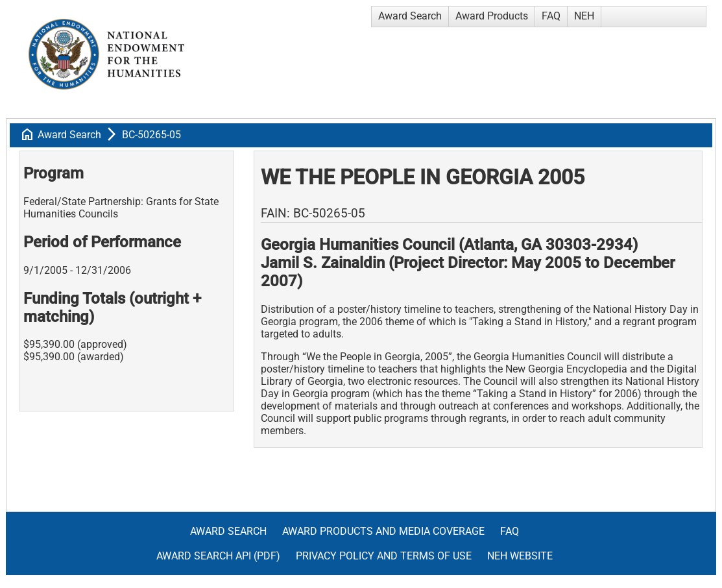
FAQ (551, 16)
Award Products (492, 16)
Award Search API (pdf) (218, 556)
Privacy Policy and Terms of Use (384, 556)
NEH (584, 16)
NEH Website (520, 556)
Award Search (410, 16)
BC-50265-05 (151, 135)
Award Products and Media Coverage (383, 531)
